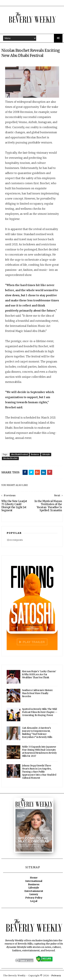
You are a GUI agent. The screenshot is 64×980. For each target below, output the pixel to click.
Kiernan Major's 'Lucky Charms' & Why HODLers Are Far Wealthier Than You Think (39, 675)
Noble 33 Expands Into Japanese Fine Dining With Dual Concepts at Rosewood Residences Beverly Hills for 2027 (39, 752)
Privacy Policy (34, 898)
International (34, 881)
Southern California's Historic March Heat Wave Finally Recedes (37, 694)
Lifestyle (46, 455)
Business (35, 455)
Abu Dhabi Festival (19, 455)
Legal (34, 901)
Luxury (34, 895)
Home (34, 878)
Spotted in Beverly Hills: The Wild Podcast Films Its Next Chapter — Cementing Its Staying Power (40, 713)
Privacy (56, 976)
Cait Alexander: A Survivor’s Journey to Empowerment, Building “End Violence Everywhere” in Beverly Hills (37, 733)
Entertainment (34, 891)
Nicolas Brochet (10, 459)
